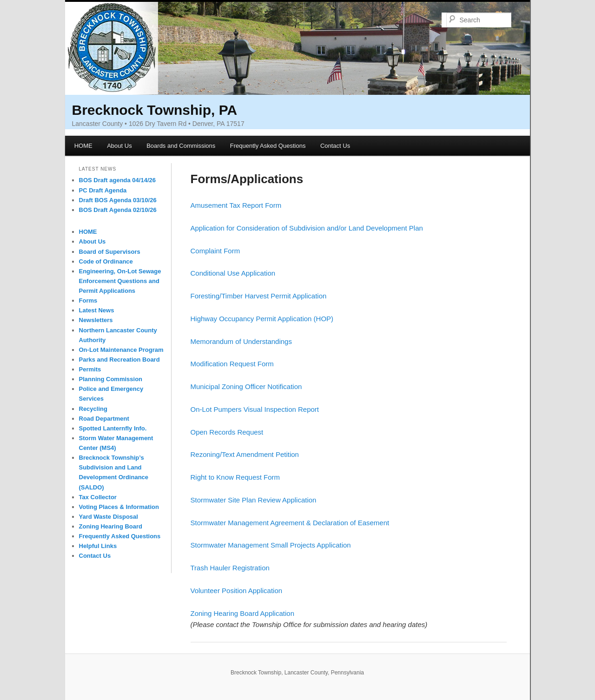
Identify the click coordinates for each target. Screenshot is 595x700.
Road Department (104, 419)
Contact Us (335, 146)
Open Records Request (227, 432)
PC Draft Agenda (103, 190)
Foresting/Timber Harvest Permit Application (259, 296)
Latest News (97, 310)
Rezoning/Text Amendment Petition (245, 454)
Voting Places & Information (119, 507)
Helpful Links (98, 546)
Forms (88, 300)
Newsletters (96, 320)
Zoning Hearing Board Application (242, 613)
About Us (119, 146)
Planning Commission (111, 379)
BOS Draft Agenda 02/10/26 (118, 210)
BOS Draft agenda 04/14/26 (117, 180)
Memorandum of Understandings (241, 341)
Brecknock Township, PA (155, 110)
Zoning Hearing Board (111, 526)
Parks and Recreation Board (119, 360)
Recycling (93, 409)
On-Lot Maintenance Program (121, 350)
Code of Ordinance (106, 261)
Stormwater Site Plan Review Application (254, 500)
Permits (90, 369)
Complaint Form (215, 251)
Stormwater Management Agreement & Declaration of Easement (290, 523)
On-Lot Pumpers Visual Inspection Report (255, 409)
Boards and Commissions (181, 146)
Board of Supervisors (110, 252)
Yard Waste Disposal (109, 517)
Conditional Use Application (233, 273)
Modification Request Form (232, 364)
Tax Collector (98, 497)
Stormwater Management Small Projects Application (271, 545)
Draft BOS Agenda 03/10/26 (118, 200)
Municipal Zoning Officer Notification (246, 386)
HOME (83, 146)
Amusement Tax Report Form (236, 205)
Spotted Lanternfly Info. (113, 428)
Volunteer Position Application (237, 591)
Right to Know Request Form (235, 477)
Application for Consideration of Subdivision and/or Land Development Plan (307, 228)
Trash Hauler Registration (230, 568)
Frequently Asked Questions (268, 146)
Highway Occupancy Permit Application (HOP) (262, 319)
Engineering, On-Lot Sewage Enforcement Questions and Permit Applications (120, 281)
